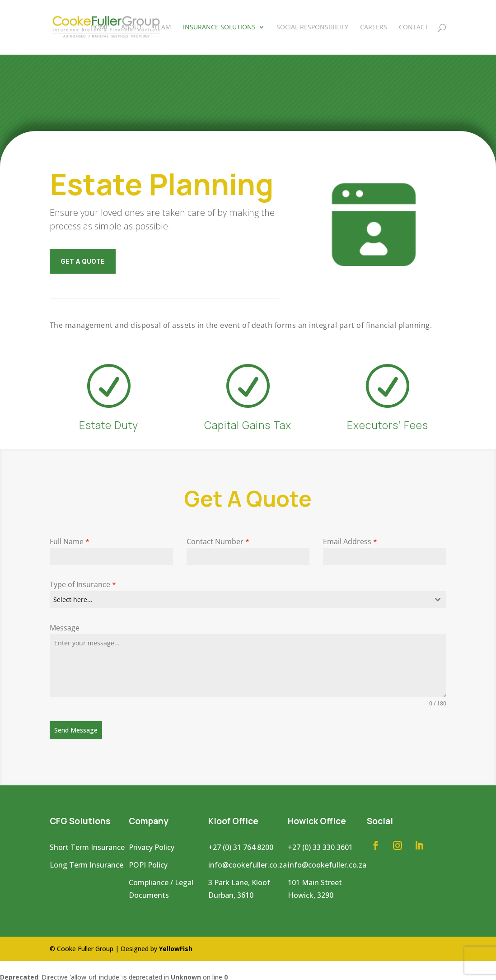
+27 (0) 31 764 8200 (241, 845)
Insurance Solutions (219, 28)
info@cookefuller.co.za (248, 862)
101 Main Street (315, 880)
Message (65, 628)
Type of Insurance (83, 584)
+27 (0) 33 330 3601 (320, 845)
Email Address (350, 541)
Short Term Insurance (87, 845)
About (132, 28)
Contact (414, 28)
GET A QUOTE (83, 261)
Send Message (76, 730)
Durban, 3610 (231, 893)
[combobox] (248, 600)
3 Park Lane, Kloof (239, 880)
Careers (374, 28)
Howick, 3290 (311, 893)
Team (163, 28)
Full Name (70, 541)
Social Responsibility (312, 28)
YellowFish (176, 946)
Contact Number (218, 541)
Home (100, 28)
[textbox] (239, 600)
